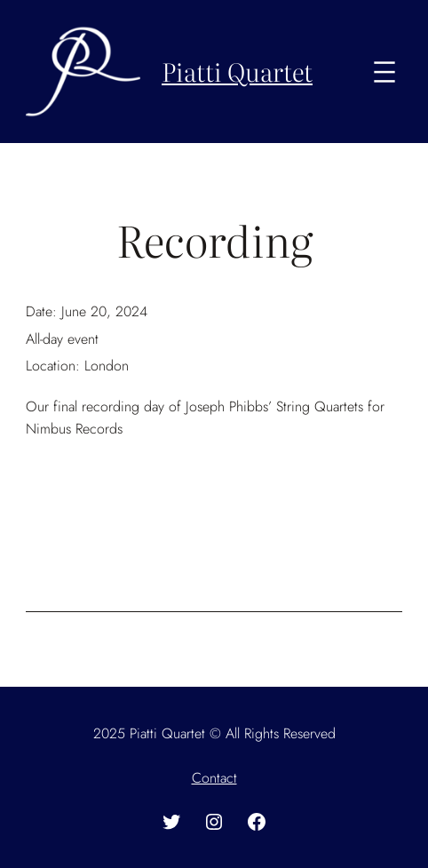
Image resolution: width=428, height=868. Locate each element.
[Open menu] (384, 72)
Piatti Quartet (237, 71)
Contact (214, 778)
